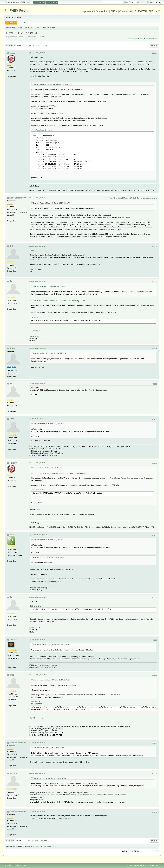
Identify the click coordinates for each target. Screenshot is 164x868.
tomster (13, 773)
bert (11, 384)
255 (46, 45)
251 (30, 45)
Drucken (154, 46)
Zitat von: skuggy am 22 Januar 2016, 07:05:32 (49, 286)
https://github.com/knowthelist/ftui (46, 665)
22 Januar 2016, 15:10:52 (37, 812)
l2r (11, 281)
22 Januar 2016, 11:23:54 (37, 419)
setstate (13, 640)
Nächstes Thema (151, 39)
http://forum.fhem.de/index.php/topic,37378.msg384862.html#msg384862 (57, 301)
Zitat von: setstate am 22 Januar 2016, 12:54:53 (50, 748)
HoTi (12, 535)
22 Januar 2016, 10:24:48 (37, 383)
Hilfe (127, 865)
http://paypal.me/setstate (48, 667)
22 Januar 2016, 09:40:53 (37, 281)
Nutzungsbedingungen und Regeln (141, 865)
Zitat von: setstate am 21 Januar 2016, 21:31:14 (50, 353)
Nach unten (10, 46)
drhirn (12, 348)
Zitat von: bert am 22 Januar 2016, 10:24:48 (48, 424)
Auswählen (40, 130)
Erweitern (48, 130)
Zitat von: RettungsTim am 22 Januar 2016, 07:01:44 (51, 203)
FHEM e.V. (155, 11)
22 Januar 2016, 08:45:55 (37, 198)
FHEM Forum (19, 11)
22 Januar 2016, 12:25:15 (40, 535)
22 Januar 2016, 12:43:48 (37, 597)
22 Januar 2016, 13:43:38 (37, 743)
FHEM (114, 11)
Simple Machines (21, 865)
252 (34, 45)
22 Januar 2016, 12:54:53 (37, 640)
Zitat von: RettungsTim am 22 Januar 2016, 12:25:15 (51, 680)
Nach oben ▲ (156, 865)
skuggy (13, 53)
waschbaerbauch (18, 198)
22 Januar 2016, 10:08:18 (37, 348)
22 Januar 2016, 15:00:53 (37, 773)
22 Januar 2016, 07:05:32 (37, 53)
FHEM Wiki (141, 11)
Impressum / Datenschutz (95, 11)
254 (43, 45)
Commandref (126, 11)
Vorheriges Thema (135, 39)
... (28, 45)
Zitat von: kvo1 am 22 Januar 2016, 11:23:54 (49, 557)
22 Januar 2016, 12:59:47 (37, 675)
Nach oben (10, 841)
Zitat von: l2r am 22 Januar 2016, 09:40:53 (48, 468)
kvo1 (12, 419)
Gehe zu (125, 851)
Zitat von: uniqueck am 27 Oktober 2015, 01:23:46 (50, 84)
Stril (11, 246)
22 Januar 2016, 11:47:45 (37, 463)
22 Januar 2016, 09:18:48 (37, 246)
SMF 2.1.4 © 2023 (9, 865)
